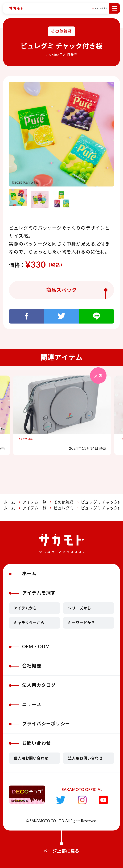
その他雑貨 (64, 502)
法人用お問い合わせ (85, 758)
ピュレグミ (64, 508)
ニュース (25, 704)
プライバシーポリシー (40, 724)
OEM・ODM (29, 646)
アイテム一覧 (34, 502)
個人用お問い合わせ (31, 758)
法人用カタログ (32, 685)
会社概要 (25, 666)
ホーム (9, 502)
